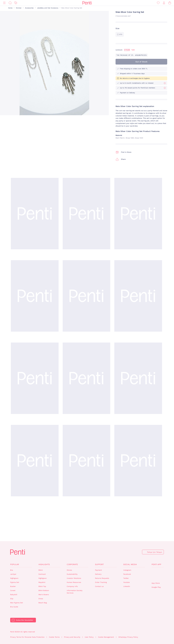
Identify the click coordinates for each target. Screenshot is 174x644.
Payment (98, 570)
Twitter (126, 578)
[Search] (10, 3)
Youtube (126, 582)
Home (10, 8)
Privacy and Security (72, 637)
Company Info (72, 586)
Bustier (13, 586)
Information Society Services (75, 592)
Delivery (98, 574)
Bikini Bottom (44, 590)
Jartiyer (13, 574)
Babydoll (14, 595)
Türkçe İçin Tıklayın (154, 552)
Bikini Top (42, 586)
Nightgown (14, 578)
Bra (12, 570)
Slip (12, 599)
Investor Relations (74, 578)
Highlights (44, 564)
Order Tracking (101, 582)
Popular (15, 564)
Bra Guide (14, 607)
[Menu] (4, 3)
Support (99, 564)
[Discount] (16, 3)
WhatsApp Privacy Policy (128, 637)
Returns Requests (102, 578)
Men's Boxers (44, 595)
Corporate (72, 564)
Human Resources (74, 582)
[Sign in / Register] (164, 3)
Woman (19, 8)
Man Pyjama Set (17, 603)
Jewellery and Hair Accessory (48, 8)
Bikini (41, 570)
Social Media (130, 564)
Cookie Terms (54, 637)
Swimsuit (42, 574)
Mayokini (42, 582)
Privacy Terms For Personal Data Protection (27, 637)
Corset (13, 590)
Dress (41, 599)
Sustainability (72, 574)
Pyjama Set (15, 582)
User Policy (89, 637)
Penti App (156, 564)
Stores (69, 570)
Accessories (29, 8)
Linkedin (127, 586)
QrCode (157, 575)
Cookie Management (106, 637)
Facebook (127, 574)
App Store (156, 583)
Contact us (99, 586)
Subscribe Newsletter (25, 620)
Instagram (127, 570)
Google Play (156, 587)
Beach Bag (43, 603)
